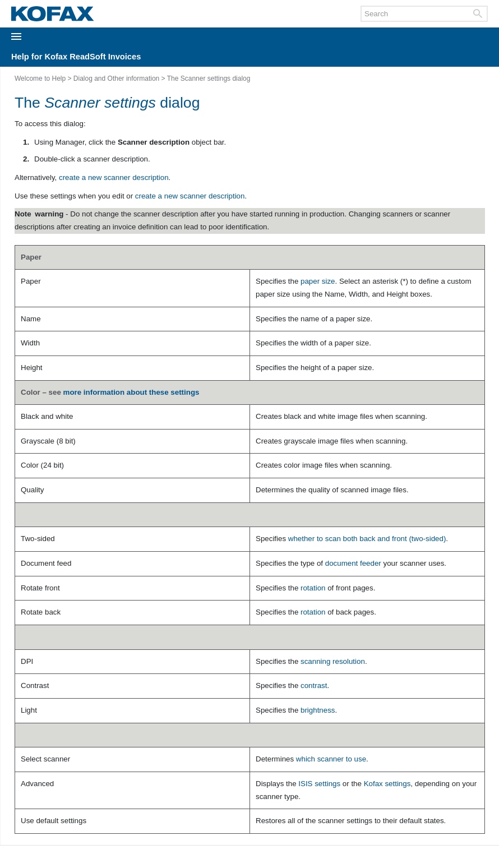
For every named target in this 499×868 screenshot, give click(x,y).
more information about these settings (131, 392)
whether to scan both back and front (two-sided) (367, 539)
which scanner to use (331, 759)
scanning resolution (333, 661)
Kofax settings (387, 784)
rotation (313, 588)
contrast (314, 685)
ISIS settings (319, 784)
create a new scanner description (114, 177)
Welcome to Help (40, 79)
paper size (318, 281)
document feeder (353, 563)
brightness (318, 710)
